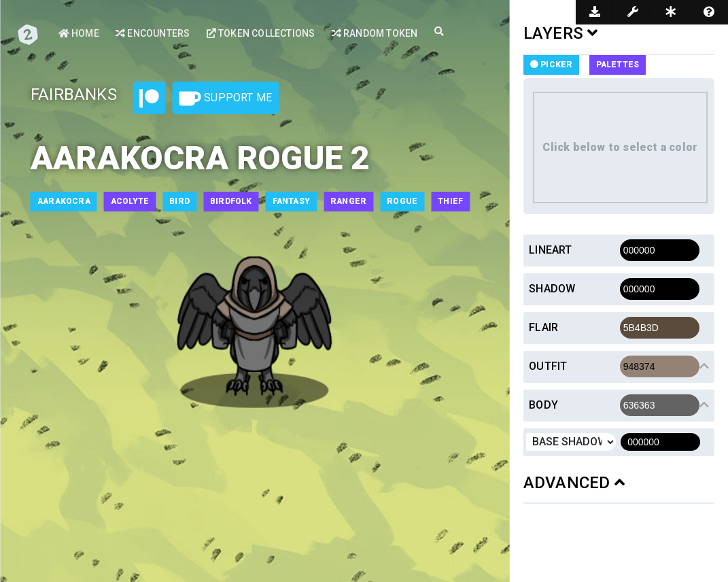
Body (543, 405)
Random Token (375, 33)
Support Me (226, 99)
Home (79, 33)
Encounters (153, 33)
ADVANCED (574, 483)
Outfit (548, 366)
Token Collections (261, 33)
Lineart (550, 250)
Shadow (552, 289)
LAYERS (561, 33)
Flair (543, 327)
